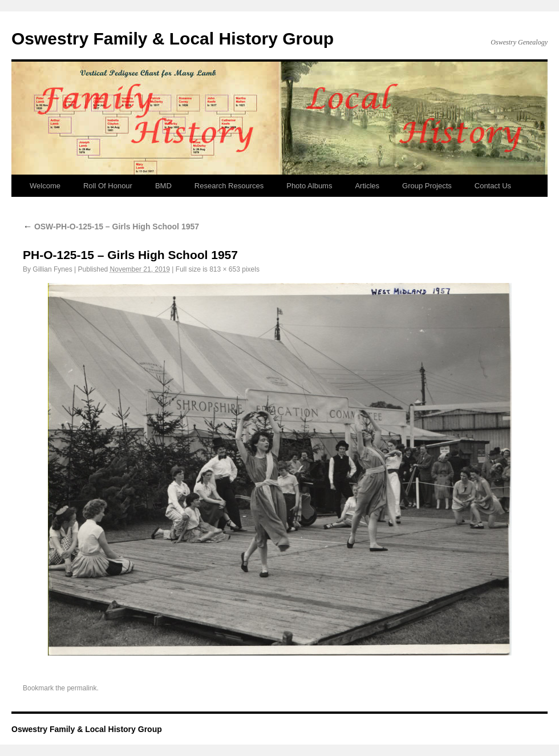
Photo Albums (309, 186)
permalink (82, 688)
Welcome (45, 186)
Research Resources (229, 186)
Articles (367, 186)
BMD (163, 186)
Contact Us (493, 186)
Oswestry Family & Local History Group (173, 39)
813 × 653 (225, 269)
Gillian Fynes (52, 269)
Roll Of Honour (108, 186)
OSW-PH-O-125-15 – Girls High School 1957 (111, 227)
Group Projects (427, 186)
